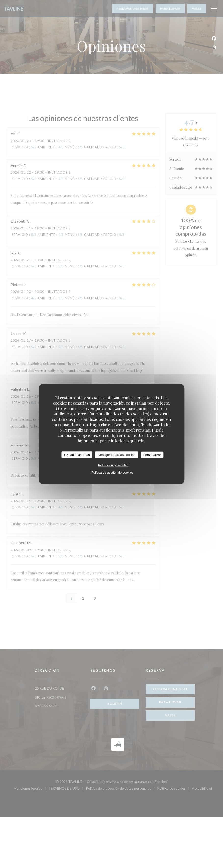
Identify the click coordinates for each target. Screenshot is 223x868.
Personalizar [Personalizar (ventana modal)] (152, 455)
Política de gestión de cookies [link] (112, 472)
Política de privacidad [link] (113, 465)
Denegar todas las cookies (117, 455)
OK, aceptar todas (77, 455)
